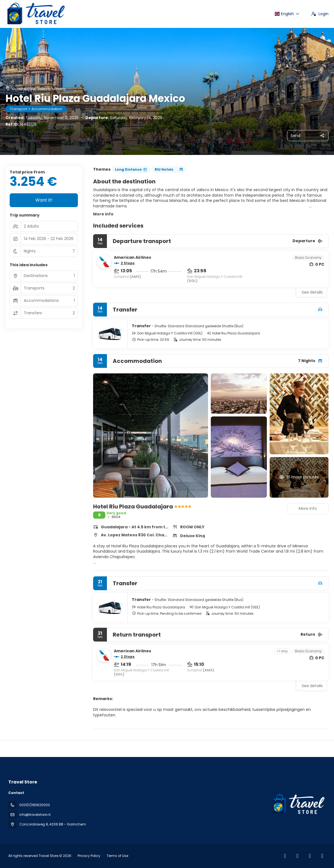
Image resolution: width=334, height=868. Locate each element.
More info (103, 214)
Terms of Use (117, 856)
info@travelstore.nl (35, 815)
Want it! (44, 200)
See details (312, 292)
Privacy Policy (89, 856)
